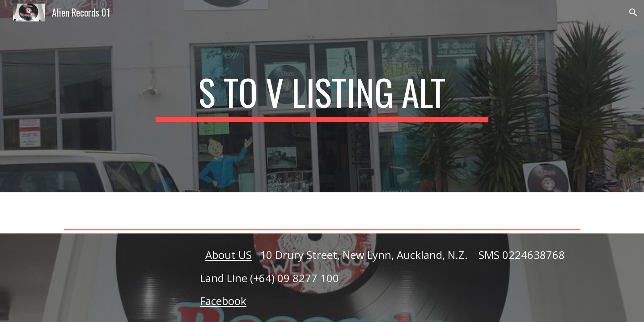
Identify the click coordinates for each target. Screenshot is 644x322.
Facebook (223, 301)
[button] (633, 13)
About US (229, 255)
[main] (322, 96)
